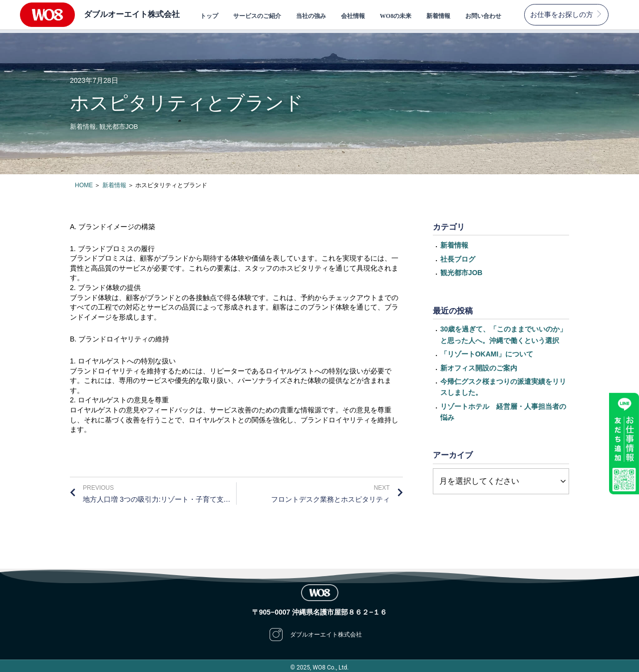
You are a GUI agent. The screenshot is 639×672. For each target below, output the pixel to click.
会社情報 (353, 16)
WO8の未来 (396, 16)
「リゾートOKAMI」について (487, 351)
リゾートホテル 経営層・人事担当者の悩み (503, 409)
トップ (209, 16)
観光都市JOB (119, 124)
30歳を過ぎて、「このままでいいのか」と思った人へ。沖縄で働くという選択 (504, 332)
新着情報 (438, 16)
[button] (566, 15)
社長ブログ (458, 256)
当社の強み (311, 16)
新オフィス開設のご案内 (479, 364)
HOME (84, 182)
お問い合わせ (483, 16)
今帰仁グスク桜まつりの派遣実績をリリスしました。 (503, 384)
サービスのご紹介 (257, 16)
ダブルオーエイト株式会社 (132, 14)
